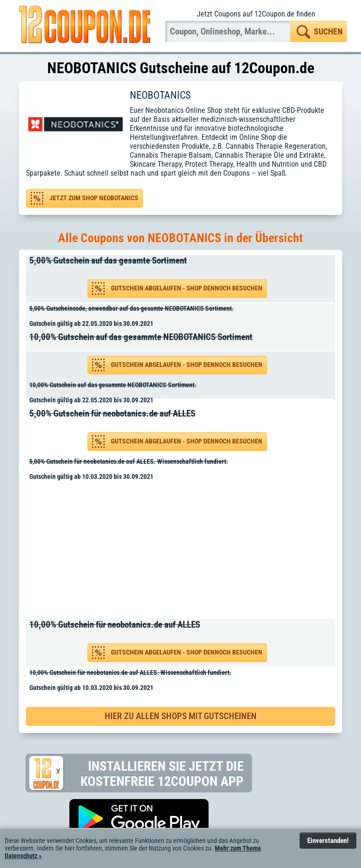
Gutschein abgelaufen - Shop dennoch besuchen (187, 288)
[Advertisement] (184, 552)
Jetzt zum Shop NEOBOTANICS (94, 198)
